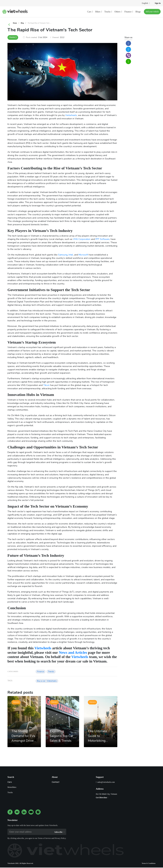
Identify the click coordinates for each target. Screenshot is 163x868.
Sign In (158, 3)
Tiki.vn (46, 386)
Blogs (138, 12)
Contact (56, 783)
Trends (51, 672)
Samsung (63, 255)
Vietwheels (71, 116)
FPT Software (103, 239)
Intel (71, 255)
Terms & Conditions (149, 864)
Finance (13, 38)
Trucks (10, 793)
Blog (22, 23)
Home (15, 23)
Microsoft (83, 255)
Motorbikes (12, 788)
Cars (10, 783)
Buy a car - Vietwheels (47, 681)
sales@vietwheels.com (106, 783)
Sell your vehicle (152, 12)
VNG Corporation (82, 239)
